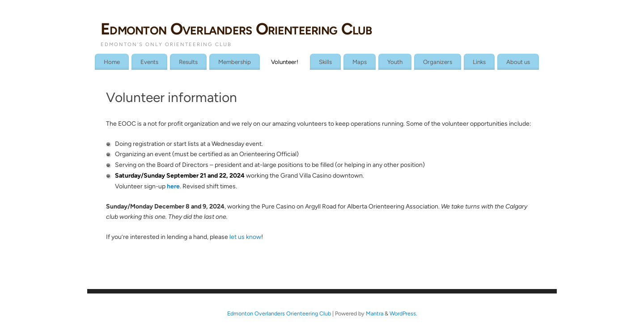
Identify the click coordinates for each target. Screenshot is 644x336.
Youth (395, 62)
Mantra (375, 313)
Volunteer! (285, 62)
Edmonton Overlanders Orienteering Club (236, 29)
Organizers (438, 62)
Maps (360, 62)
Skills (325, 62)
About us (518, 62)
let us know (245, 237)
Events (149, 62)
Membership (235, 62)
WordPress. (403, 313)
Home (112, 62)
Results (188, 62)
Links (479, 62)
